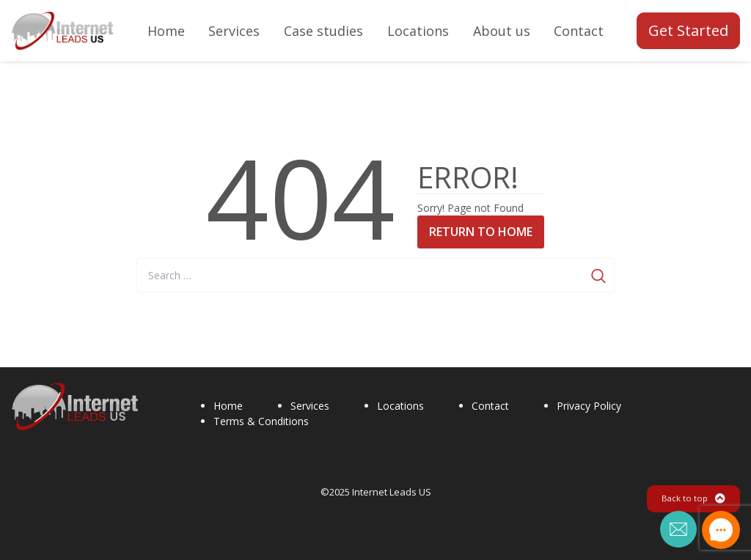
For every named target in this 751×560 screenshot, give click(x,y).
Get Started (688, 30)
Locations (400, 406)
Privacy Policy (589, 406)
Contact (490, 406)
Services (310, 406)
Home (228, 406)
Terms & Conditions (261, 421)
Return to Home (481, 232)
